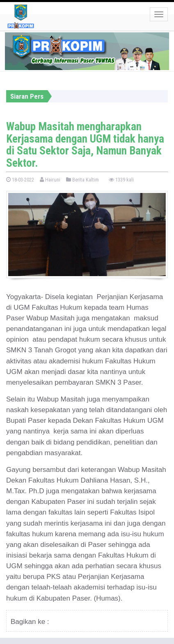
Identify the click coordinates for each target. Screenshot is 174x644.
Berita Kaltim (82, 180)
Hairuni (50, 180)
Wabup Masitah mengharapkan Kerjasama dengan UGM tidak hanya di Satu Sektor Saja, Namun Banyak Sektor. (85, 145)
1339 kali (121, 180)
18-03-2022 (20, 180)
